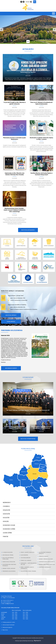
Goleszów (6, 518)
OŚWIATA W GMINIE (44, 556)
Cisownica (6, 506)
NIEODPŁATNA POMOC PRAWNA (28, 571)
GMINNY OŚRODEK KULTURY (46, 559)
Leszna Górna (7, 533)
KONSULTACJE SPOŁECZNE (9, 562)
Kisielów (6, 521)
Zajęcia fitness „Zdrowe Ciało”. (16, 296)
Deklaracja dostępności (7, 627)
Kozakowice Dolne (9, 525)
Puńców (5, 537)
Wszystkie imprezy (11, 315)
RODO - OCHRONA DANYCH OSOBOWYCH (27, 568)
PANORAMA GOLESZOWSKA (9, 571)
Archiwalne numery (11, 368)
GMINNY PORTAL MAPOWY (9, 568)
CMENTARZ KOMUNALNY (45, 567)
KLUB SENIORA (24, 555)
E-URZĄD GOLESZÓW (7, 552)
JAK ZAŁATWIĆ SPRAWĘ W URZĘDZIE (45, 553)
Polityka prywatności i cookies (9, 622)
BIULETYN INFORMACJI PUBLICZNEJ (8, 558)
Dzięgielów (6, 510)
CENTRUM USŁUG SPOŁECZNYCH (47, 562)
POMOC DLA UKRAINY (26, 560)
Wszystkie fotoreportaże (28, 439)
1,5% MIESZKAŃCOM (25, 558)
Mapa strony (5, 630)
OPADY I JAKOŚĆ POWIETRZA (28, 552)
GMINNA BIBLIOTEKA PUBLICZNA (47, 564)
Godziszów (6, 514)
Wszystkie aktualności (28, 230)
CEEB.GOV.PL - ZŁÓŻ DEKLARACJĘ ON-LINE (29, 564)
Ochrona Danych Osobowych (8, 625)
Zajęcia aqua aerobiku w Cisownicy (17, 305)
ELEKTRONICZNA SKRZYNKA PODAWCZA (11, 565)
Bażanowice (7, 503)
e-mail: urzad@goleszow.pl (7, 604)
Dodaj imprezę (11, 322)
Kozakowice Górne (9, 529)
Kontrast (29, 2)
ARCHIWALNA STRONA (8, 555)
